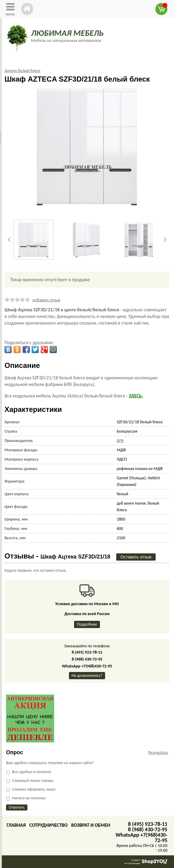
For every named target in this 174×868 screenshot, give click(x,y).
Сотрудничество (48, 825)
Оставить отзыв (136, 557)
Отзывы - (57, 556)
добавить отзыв (46, 300)
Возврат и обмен (91, 825)
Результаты (158, 753)
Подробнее (87, 624)
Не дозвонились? (87, 675)
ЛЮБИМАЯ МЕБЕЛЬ (67, 33)
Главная (16, 825)
